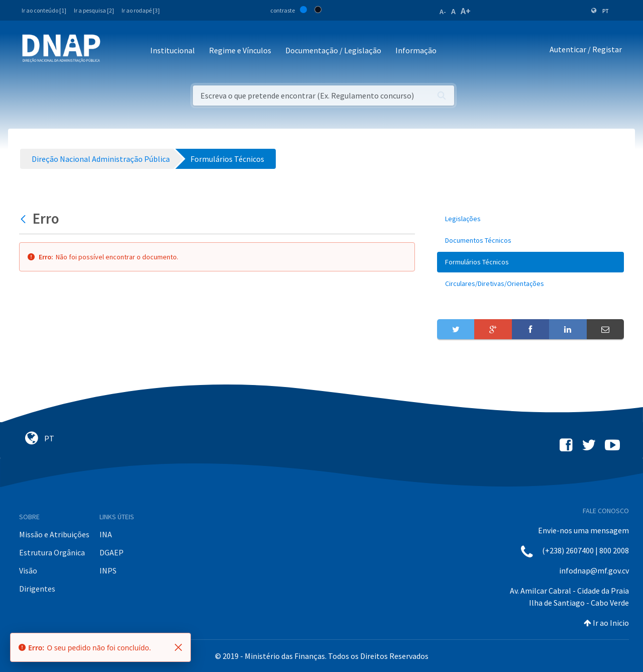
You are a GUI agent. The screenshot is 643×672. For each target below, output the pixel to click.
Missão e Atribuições (54, 534)
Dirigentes (37, 589)
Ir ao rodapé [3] (141, 10)
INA (106, 534)
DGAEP (112, 552)
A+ (466, 11)
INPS (108, 570)
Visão (28, 570)
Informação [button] (416, 50)
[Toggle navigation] (115, 51)
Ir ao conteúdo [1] (44, 10)
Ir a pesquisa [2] (94, 10)
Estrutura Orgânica (52, 552)
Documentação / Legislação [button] (333, 50)
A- (443, 12)
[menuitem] (530, 219)
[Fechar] (178, 647)
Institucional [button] (173, 50)
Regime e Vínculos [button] (240, 50)
